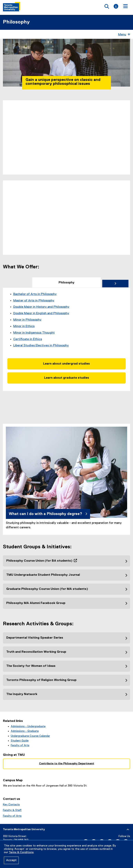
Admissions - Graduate (25, 731)
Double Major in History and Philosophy (41, 307)
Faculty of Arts (20, 745)
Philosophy (16, 22)
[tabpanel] (66, 339)
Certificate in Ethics (28, 339)
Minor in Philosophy (27, 320)
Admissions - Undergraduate (28, 726)
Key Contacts (11, 805)
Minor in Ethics (24, 326)
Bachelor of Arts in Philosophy (35, 294)
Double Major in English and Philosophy (41, 313)
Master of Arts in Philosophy (34, 301)
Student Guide (20, 741)
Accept (11, 860)
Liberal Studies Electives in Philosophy (41, 346)
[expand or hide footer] (128, 830)
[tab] (67, 282)
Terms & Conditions (21, 852)
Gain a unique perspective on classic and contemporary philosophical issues (63, 82)
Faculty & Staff (12, 810)
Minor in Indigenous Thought (34, 333)
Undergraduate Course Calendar (30, 736)
